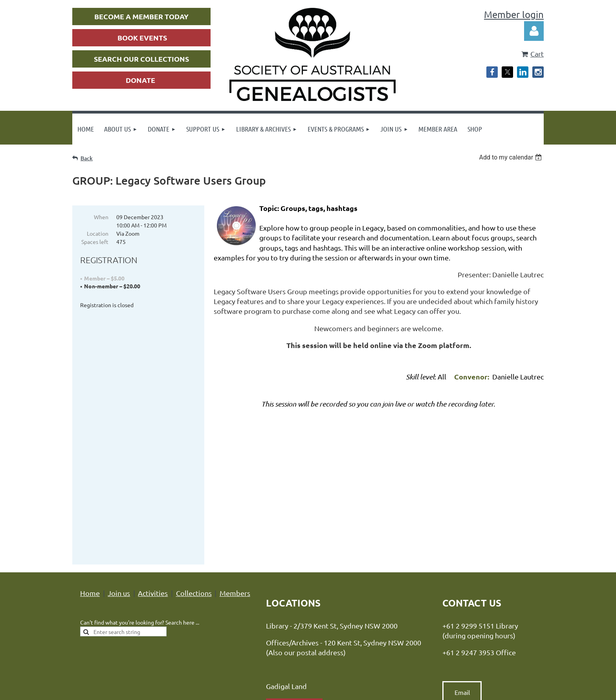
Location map (294, 577)
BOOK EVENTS (142, 38)
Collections (194, 463)
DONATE (140, 80)
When (101, 217)
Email (462, 562)
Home (90, 463)
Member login (514, 14)
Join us (119, 463)
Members (235, 463)
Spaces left (95, 242)
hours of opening (319, 598)
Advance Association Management (340, 644)
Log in (534, 31)
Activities (153, 463)
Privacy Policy (233, 644)
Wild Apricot (450, 690)
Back (87, 158)
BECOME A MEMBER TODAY (141, 16)
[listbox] (511, 157)
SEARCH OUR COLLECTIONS (141, 59)
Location (98, 233)
